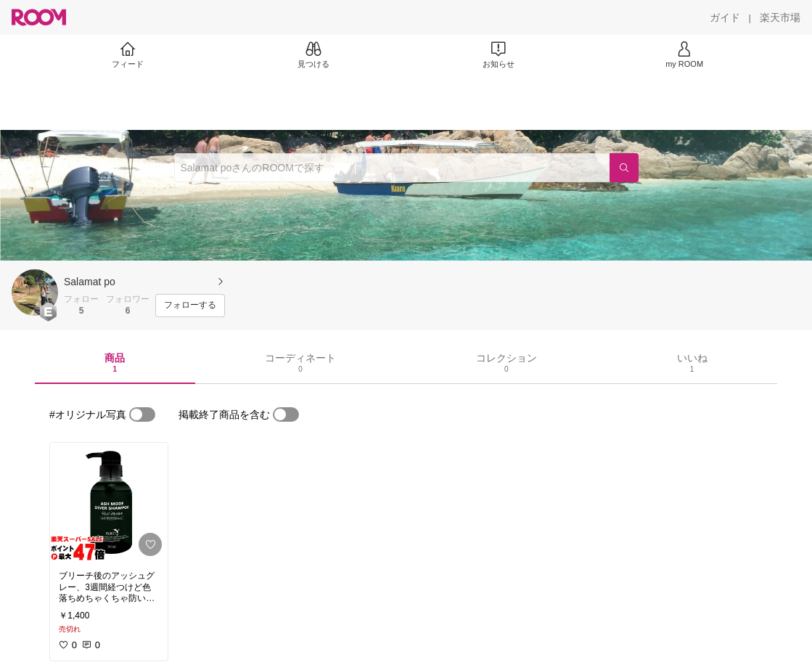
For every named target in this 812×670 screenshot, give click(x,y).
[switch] (142, 414)
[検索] (624, 168)
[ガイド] (725, 17)
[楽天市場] (780, 17)
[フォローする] (190, 306)
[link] (109, 502)
